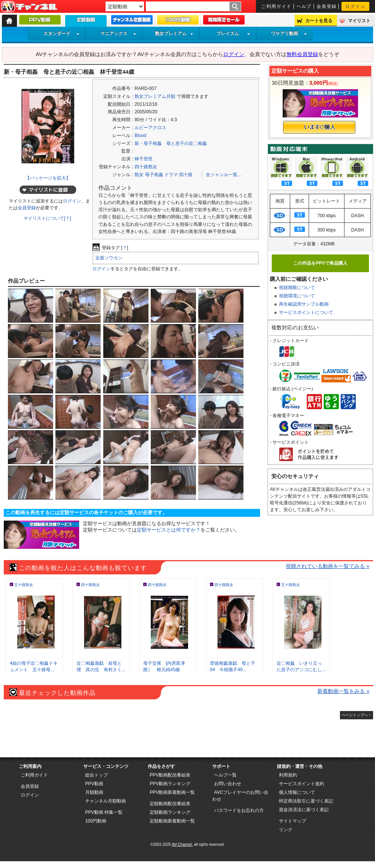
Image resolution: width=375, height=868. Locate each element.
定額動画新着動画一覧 (172, 821)
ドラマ (171, 175)
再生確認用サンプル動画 (304, 304)
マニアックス (118, 34)
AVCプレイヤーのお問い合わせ (240, 796)
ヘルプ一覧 (225, 775)
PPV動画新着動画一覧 (172, 792)
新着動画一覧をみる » (343, 691)
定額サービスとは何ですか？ (169, 530)
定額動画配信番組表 (170, 804)
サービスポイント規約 (302, 784)
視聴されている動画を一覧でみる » (328, 566)
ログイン (355, 6)
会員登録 (327, 6)
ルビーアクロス (150, 128)
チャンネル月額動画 (106, 801)
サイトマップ (292, 821)
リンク (286, 830)
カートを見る (319, 21)
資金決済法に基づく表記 (304, 810)
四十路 (186, 175)
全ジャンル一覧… (224, 175)
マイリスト (359, 21)
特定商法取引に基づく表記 (306, 801)
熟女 (139, 175)
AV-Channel (29, 7)
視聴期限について (297, 288)
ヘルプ (304, 6)
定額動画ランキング (170, 812)
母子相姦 (154, 175)
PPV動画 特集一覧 (104, 812)
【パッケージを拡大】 (48, 178)
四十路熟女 (146, 167)
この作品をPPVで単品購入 (320, 263)
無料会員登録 (302, 54)
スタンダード (61, 34)
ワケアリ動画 (289, 34)
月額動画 (94, 792)
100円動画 (96, 821)
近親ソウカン (109, 258)
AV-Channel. (182, 844)
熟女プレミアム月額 (155, 96)
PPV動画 (94, 784)
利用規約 (288, 775)
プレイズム (233, 34)
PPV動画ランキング (170, 784)
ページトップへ (355, 715)
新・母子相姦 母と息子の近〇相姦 (171, 143)
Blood (140, 136)
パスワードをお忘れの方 (239, 810)
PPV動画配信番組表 (170, 775)
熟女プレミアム (174, 34)
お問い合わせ (228, 784)
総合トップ (96, 775)
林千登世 (144, 159)
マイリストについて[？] (47, 218)
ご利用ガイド (276, 6)
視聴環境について (297, 296)
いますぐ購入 (319, 127)
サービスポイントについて (306, 312)
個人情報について (297, 792)
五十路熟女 (24, 585)
